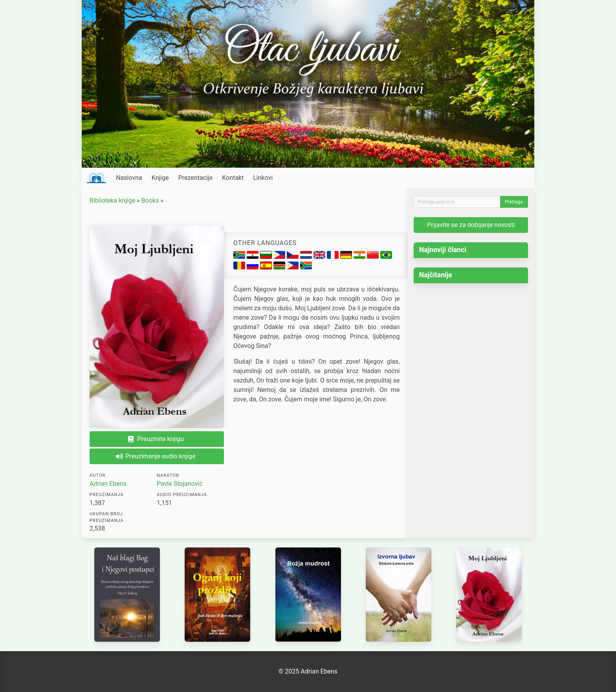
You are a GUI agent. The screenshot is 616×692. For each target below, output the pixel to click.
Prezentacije (196, 178)
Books (150, 200)
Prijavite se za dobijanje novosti (471, 225)
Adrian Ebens (108, 484)
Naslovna (129, 178)
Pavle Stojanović (180, 484)
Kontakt (233, 178)
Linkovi (263, 178)
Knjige (160, 178)
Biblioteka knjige (112, 200)
